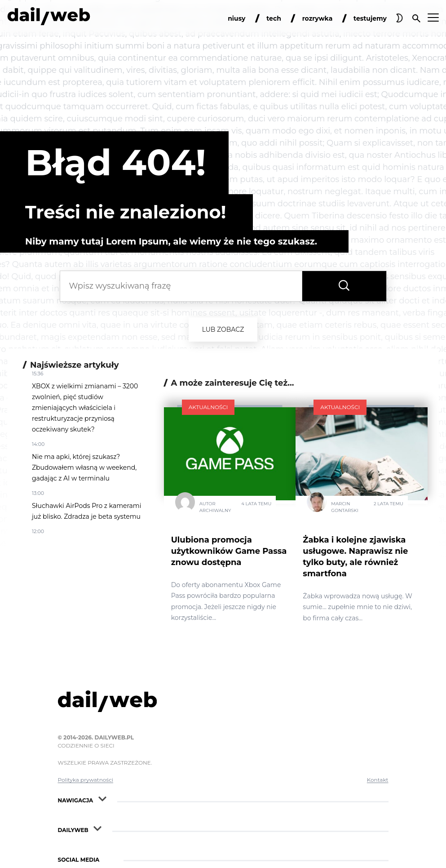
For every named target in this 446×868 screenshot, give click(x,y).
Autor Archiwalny (215, 507)
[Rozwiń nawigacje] (102, 798)
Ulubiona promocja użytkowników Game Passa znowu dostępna (229, 551)
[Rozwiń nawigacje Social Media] (109, 858)
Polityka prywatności (86, 780)
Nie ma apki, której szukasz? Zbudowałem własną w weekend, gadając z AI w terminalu (84, 467)
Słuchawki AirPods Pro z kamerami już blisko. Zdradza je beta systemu (86, 511)
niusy (236, 18)
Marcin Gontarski (344, 507)
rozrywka (318, 18)
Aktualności (208, 407)
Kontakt (378, 780)
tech (274, 18)
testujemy (370, 18)
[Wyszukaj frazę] (344, 286)
